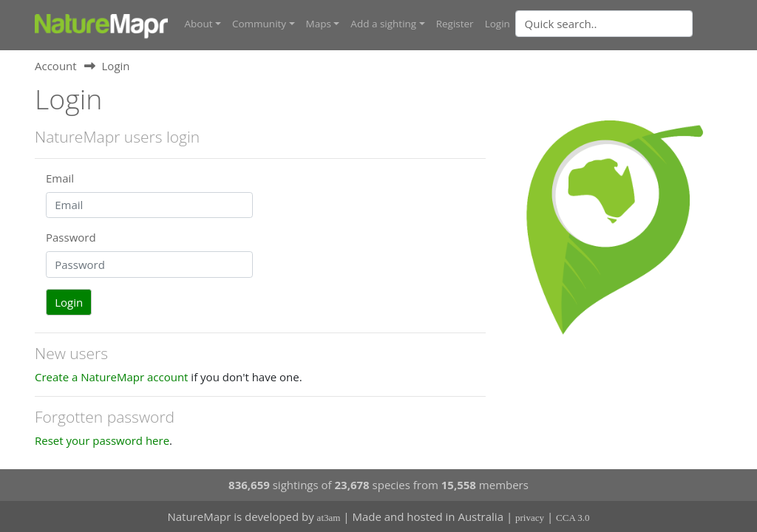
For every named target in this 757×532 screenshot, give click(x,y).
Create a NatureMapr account (111, 377)
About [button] (199, 24)
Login (498, 24)
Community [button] (259, 24)
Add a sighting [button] (383, 24)
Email (60, 178)
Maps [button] (319, 24)
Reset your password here (102, 440)
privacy (530, 518)
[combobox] (634, 24)
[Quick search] (604, 24)
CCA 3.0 (573, 518)
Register (455, 24)
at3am (329, 518)
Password (71, 237)
